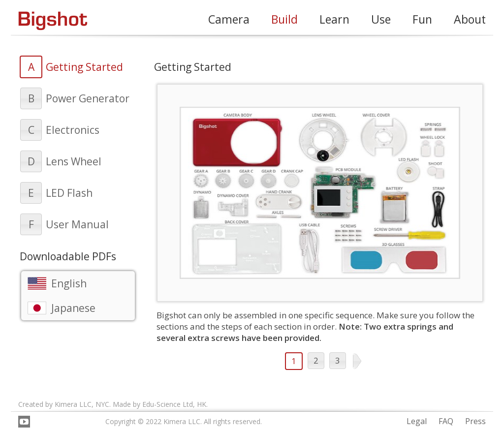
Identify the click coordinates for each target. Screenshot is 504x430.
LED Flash (69, 193)
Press (475, 421)
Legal (417, 421)
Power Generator (88, 98)
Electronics (73, 130)
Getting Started (84, 67)
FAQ (446, 421)
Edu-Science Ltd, (169, 404)
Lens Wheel (74, 161)
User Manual (77, 224)
